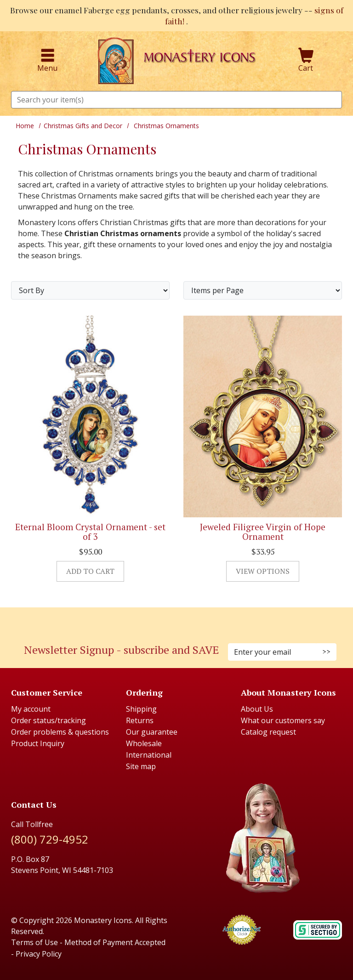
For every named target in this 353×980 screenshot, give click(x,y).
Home (25, 126)
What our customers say (283, 720)
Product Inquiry (38, 743)
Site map (141, 766)
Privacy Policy (39, 954)
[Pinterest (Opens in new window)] (176, 620)
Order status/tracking (48, 720)
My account (31, 709)
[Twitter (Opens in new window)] (181, 620)
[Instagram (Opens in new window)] (172, 620)
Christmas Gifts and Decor (83, 126)
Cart (306, 61)
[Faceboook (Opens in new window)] (167, 620)
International (149, 755)
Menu (47, 61)
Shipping (141, 709)
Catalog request (268, 732)
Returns (140, 720)
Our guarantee (152, 732)
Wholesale (144, 743)
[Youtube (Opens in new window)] (186, 620)
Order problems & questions (60, 732)
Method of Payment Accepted (115, 942)
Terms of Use (34, 942)
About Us (257, 709)
